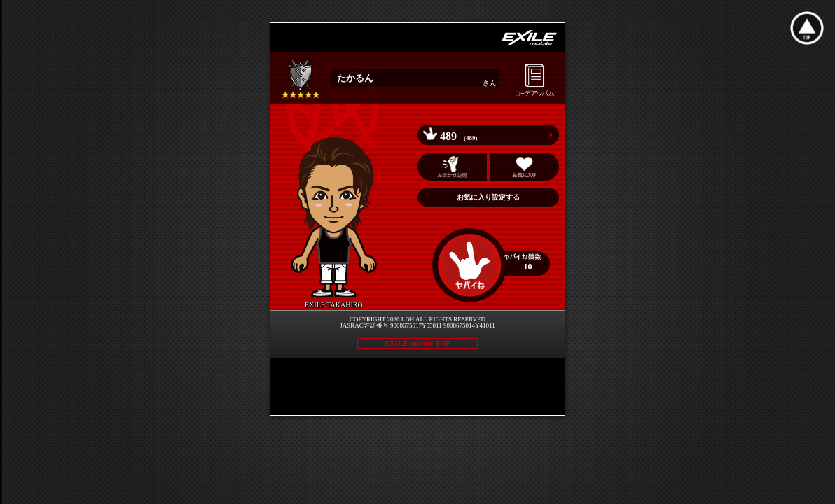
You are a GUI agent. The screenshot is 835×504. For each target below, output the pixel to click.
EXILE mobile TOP (417, 343)
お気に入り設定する (488, 197)
